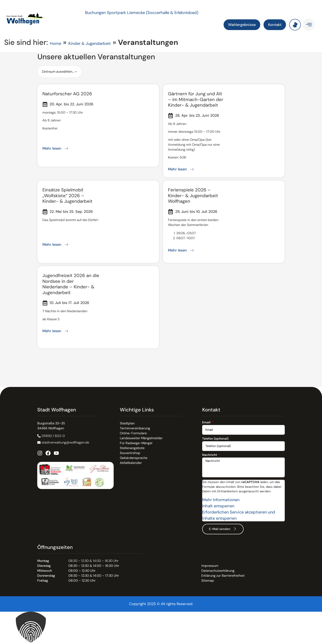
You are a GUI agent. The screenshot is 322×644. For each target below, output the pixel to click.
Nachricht (210, 455)
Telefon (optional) (215, 439)
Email (207, 423)
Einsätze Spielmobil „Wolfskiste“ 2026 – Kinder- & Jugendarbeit (67, 196)
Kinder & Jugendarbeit (90, 43)
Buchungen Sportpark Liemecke (115, 13)
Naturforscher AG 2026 (67, 94)
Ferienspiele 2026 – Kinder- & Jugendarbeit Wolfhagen (193, 196)
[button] (161, 628)
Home (55, 43)
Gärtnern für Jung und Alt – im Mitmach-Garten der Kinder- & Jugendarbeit (196, 99)
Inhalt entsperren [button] (218, 506)
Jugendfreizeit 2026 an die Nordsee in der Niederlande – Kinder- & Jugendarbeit (71, 284)
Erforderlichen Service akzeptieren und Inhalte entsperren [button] (239, 515)
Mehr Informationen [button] (221, 500)
